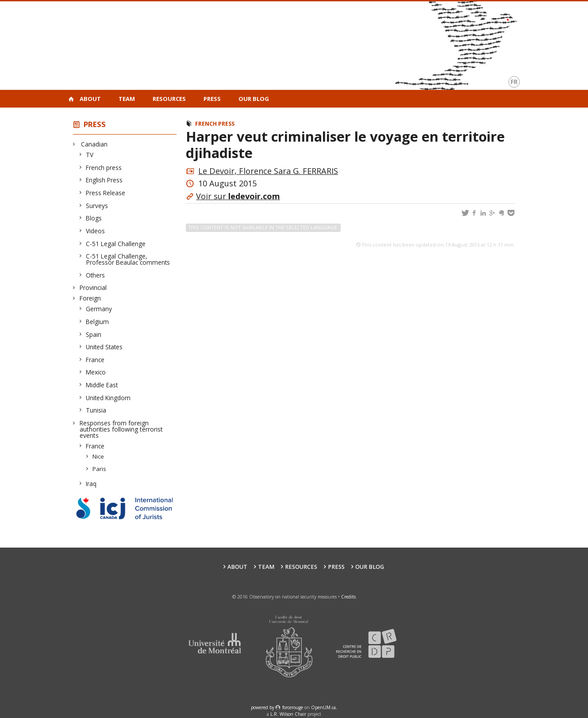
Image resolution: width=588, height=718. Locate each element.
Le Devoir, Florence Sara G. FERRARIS (268, 171)
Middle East (102, 385)
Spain (94, 334)
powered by (263, 707)
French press (104, 168)
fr (514, 82)
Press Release (106, 193)
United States (104, 347)
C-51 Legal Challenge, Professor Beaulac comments (128, 259)
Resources (169, 99)
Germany (99, 309)
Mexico (96, 372)
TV (90, 155)
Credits (348, 597)
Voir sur (238, 196)
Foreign (90, 298)
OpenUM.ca (323, 707)
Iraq (91, 484)
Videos (96, 231)
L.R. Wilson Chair (288, 714)
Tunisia (96, 410)
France (95, 360)
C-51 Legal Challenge (116, 244)
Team (127, 99)
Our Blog (254, 99)
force (293, 707)
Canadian (94, 144)
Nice (98, 456)
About (90, 99)
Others (96, 275)
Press (212, 99)
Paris (100, 469)
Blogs (94, 218)
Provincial (93, 288)
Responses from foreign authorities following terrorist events (121, 429)
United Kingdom (108, 398)
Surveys (97, 206)
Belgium (98, 322)
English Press (104, 180)
